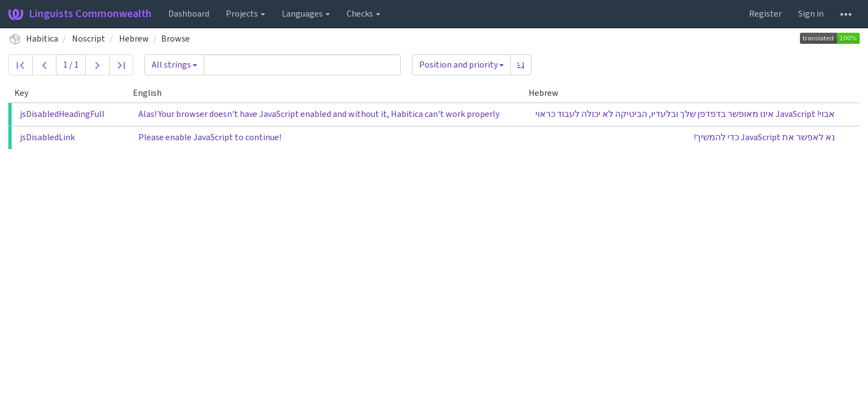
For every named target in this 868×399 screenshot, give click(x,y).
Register (765, 14)
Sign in (811, 14)
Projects (246, 14)
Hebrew (134, 39)
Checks (363, 14)
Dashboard (189, 14)
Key (26, 93)
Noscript (89, 39)
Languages (306, 14)
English (152, 93)
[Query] (302, 65)
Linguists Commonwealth (80, 14)
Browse (175, 39)
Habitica (42, 39)
